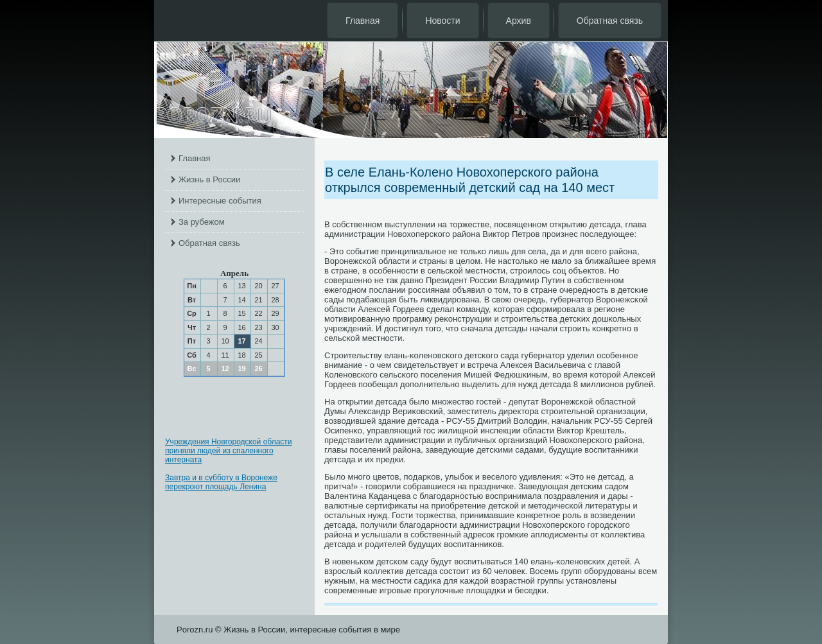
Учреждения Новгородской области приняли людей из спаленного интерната (229, 451)
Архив (519, 21)
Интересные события (220, 201)
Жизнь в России (209, 179)
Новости (442, 21)
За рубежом (202, 222)
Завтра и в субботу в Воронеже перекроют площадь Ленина (221, 482)
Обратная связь (610, 21)
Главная (363, 21)
